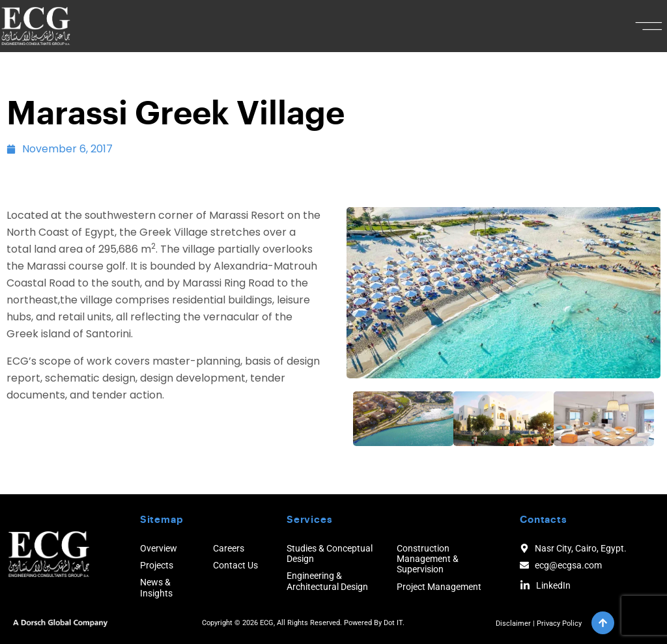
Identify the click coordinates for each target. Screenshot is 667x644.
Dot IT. (394, 623)
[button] (649, 26)
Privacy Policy (559, 623)
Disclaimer (513, 623)
